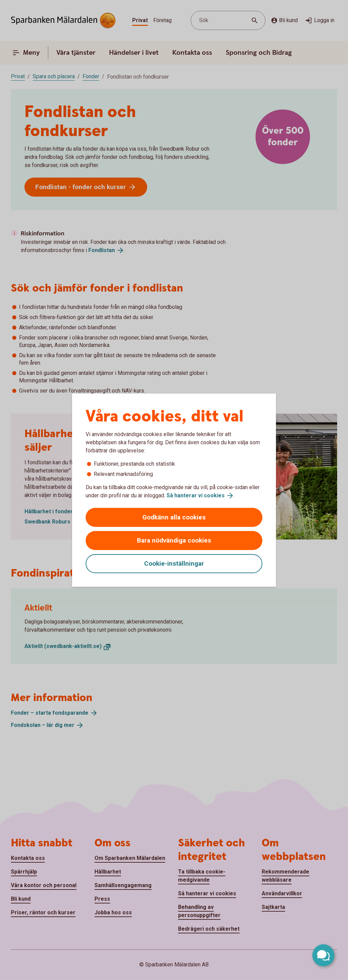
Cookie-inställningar (174, 563)
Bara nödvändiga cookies (174, 540)
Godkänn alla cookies (174, 517)
